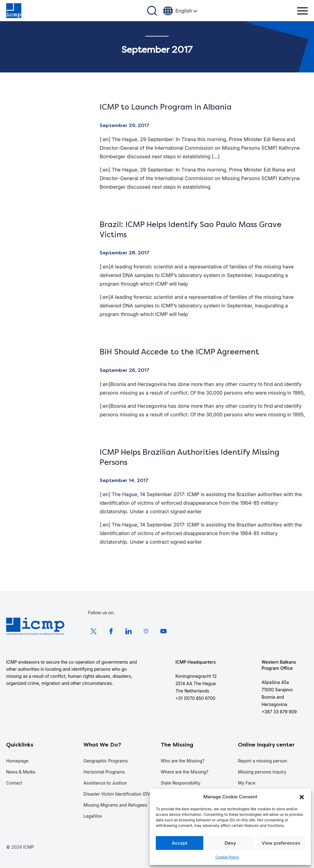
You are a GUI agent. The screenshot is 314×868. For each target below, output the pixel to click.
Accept (180, 843)
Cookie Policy (227, 857)
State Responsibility (181, 783)
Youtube (163, 631)
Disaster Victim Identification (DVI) (118, 794)
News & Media (21, 772)
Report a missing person (262, 761)
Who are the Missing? (183, 761)
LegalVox (93, 816)
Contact (14, 783)
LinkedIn (128, 631)
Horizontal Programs (104, 772)
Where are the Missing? (185, 772)
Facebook (111, 631)
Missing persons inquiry (262, 772)
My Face (247, 783)
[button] (302, 797)
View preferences (281, 843)
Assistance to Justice (105, 783)
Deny (230, 843)
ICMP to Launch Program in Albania (166, 107)
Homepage (17, 761)
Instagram (146, 631)
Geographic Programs (106, 761)
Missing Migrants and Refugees (115, 805)
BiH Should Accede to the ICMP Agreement (179, 352)
